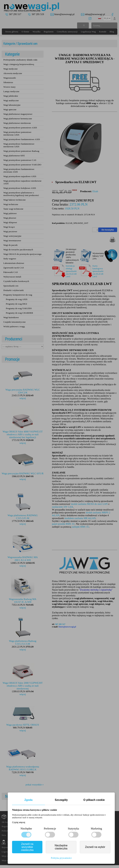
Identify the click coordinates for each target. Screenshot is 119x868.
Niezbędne (26, 829)
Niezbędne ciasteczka (61, 847)
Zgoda (28, 800)
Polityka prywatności (61, 858)
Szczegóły (61, 800)
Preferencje (50, 829)
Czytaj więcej (19, 822)
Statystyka (73, 829)
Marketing (96, 829)
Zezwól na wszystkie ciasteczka (27, 847)
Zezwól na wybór (95, 847)
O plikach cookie (94, 800)
